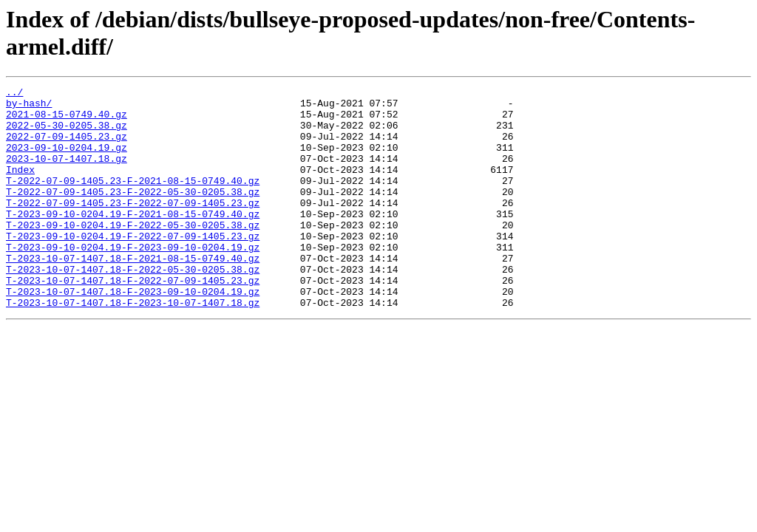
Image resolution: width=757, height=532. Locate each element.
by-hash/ (29, 107)
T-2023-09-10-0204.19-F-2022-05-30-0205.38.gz (133, 253)
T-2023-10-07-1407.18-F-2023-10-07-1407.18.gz (133, 347)
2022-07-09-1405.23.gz (67, 147)
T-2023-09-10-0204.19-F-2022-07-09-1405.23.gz (133, 267)
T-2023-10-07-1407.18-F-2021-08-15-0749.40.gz (133, 293)
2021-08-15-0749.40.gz (67, 120)
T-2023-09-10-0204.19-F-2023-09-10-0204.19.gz (133, 280)
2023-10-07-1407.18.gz (67, 174)
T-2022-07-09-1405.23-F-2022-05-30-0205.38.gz (133, 214)
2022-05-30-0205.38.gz (67, 134)
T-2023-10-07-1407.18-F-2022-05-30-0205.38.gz (133, 307)
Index (20, 187)
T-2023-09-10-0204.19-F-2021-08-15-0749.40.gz (133, 240)
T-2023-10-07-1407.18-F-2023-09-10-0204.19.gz (133, 333)
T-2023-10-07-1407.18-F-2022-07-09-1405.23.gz (133, 320)
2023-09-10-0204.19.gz (67, 160)
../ (14, 94)
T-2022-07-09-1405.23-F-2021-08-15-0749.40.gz (133, 200)
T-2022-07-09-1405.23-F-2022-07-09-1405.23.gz (133, 227)
